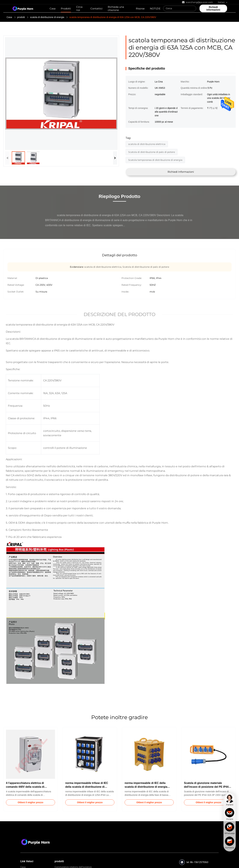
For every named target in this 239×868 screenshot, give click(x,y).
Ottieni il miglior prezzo (30, 802)
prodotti (21, 17)
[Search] (193, 8)
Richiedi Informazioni (181, 172)
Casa (53, 9)
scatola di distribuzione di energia (47, 17)
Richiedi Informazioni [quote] (213, 8)
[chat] (230, 800)
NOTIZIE (155, 9)
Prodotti (66, 9)
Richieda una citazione (116, 8)
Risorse (140, 9)
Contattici (96, 9)
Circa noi (79, 8)
